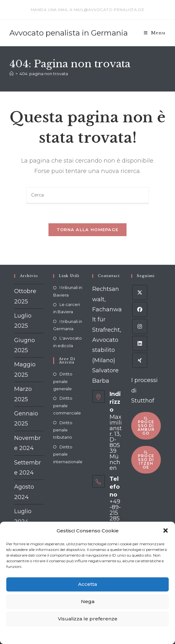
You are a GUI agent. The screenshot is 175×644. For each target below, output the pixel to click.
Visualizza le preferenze (88, 619)
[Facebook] (140, 309)
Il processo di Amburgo (146, 426)
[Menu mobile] (155, 33)
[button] (166, 530)
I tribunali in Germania (68, 325)
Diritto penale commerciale (67, 405)
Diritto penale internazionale (68, 454)
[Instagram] (140, 326)
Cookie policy (49, 635)
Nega (88, 601)
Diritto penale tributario (63, 430)
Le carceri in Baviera (67, 308)
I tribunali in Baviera (68, 291)
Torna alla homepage (88, 230)
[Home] (11, 74)
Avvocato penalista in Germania (69, 33)
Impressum (127, 635)
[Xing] (140, 360)
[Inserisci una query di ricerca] (87, 196)
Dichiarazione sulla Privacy (89, 635)
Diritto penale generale (63, 381)
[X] (140, 292)
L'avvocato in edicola (68, 342)
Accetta (87, 584)
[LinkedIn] (140, 343)
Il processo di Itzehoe (146, 460)
